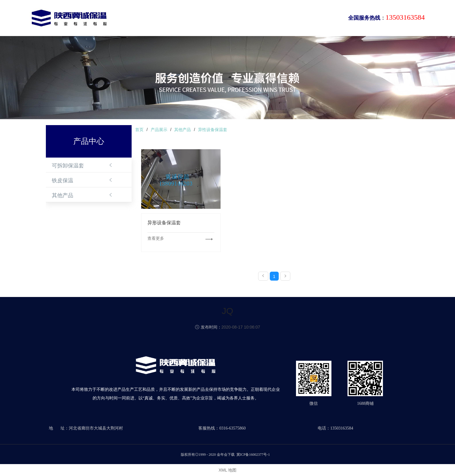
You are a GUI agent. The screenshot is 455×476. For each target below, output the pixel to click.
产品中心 (201, 19)
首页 (149, 19)
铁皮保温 (63, 181)
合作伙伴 (287, 19)
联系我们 (316, 19)
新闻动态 (230, 19)
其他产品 (63, 195)
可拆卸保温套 (68, 166)
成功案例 (258, 19)
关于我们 (173, 19)
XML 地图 (227, 470)
